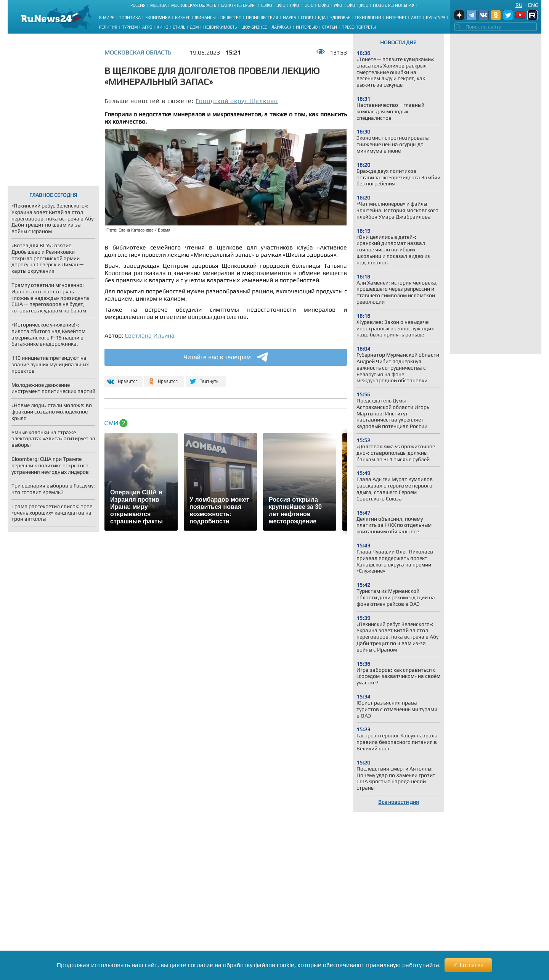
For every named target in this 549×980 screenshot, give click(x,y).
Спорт (307, 18)
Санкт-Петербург (239, 5)
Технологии (368, 18)
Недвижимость (220, 27)
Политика (130, 18)
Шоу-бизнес (254, 27)
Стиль (179, 27)
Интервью (307, 27)
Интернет (396, 18)
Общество (231, 18)
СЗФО (266, 5)
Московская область (194, 5)
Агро (147, 27)
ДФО (364, 5)
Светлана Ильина (150, 336)
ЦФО (281, 5)
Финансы (205, 18)
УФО (338, 5)
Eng (533, 5)
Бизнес (183, 18)
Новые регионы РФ (393, 5)
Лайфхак (281, 27)
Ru (519, 5)
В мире (107, 18)
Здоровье (340, 18)
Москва (158, 5)
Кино (162, 27)
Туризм (130, 27)
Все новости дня (399, 802)
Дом (194, 27)
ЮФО (308, 5)
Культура (436, 18)
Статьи (330, 27)
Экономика (158, 18)
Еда (322, 18)
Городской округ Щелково (237, 101)
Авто (416, 18)
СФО (351, 5)
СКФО (323, 5)
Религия (108, 27)
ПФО (294, 5)
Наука (290, 18)
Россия (138, 5)
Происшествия (262, 18)
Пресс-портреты (359, 27)
